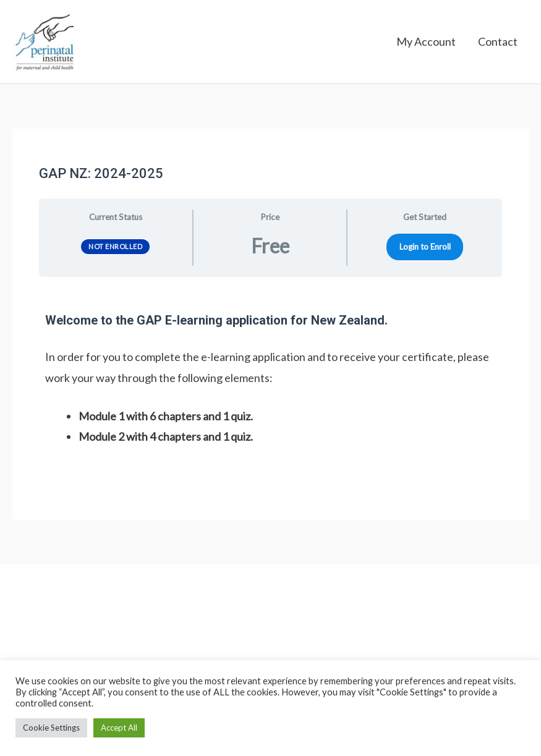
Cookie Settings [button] (51, 728)
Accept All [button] (119, 728)
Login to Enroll (425, 249)
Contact (498, 43)
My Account (426, 43)
